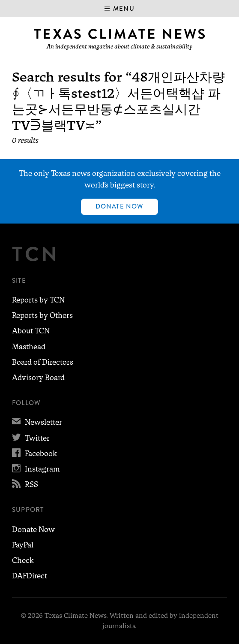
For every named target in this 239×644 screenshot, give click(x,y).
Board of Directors (43, 362)
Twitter (31, 438)
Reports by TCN (38, 300)
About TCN (31, 331)
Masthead (29, 347)
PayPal (23, 545)
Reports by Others (42, 315)
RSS (25, 484)
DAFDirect (30, 576)
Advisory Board (38, 378)
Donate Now (120, 206)
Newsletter (37, 422)
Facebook (34, 454)
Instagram (36, 469)
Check (23, 560)
